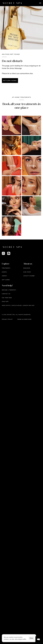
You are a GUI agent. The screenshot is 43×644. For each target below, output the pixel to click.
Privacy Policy (7, 319)
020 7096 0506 (7, 298)
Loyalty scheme (29, 276)
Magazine (27, 268)
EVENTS (4, 272)
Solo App (5, 302)
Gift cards (6, 280)
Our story (27, 272)
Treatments (6, 268)
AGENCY (4, 276)
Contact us (6, 294)
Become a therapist (9, 290)
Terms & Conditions (24, 319)
